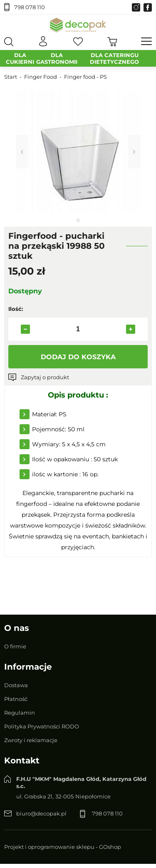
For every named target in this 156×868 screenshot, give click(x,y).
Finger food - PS (85, 77)
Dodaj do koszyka (78, 357)
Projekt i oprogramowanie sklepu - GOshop (63, 847)
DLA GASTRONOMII (57, 58)
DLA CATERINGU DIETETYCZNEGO (114, 58)
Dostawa (16, 685)
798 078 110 (30, 7)
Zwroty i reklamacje (31, 740)
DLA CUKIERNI (20, 58)
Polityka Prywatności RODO (42, 726)
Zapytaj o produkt (45, 377)
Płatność (16, 699)
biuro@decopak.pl (41, 813)
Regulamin (20, 713)
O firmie (15, 646)
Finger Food (41, 77)
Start (11, 77)
